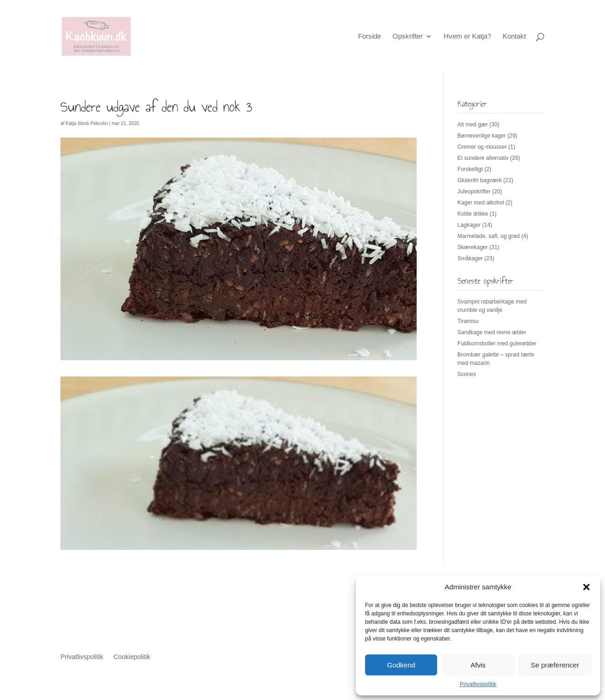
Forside (369, 36)
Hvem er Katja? (467, 36)
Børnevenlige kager (482, 136)
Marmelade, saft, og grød (489, 236)
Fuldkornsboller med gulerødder (497, 343)
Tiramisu (468, 321)
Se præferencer (555, 665)
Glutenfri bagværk (480, 180)
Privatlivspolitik (478, 684)
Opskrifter (408, 36)
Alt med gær (473, 125)
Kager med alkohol (481, 203)
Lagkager (469, 225)
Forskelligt (470, 169)
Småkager (470, 258)
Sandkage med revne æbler (492, 332)
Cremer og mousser (482, 147)
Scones (467, 374)
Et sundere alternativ (483, 158)
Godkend (401, 665)
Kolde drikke (473, 214)
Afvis (478, 665)
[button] (586, 587)
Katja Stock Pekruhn (87, 123)
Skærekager (473, 247)
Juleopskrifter (474, 192)
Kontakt (514, 36)
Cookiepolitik (132, 657)
